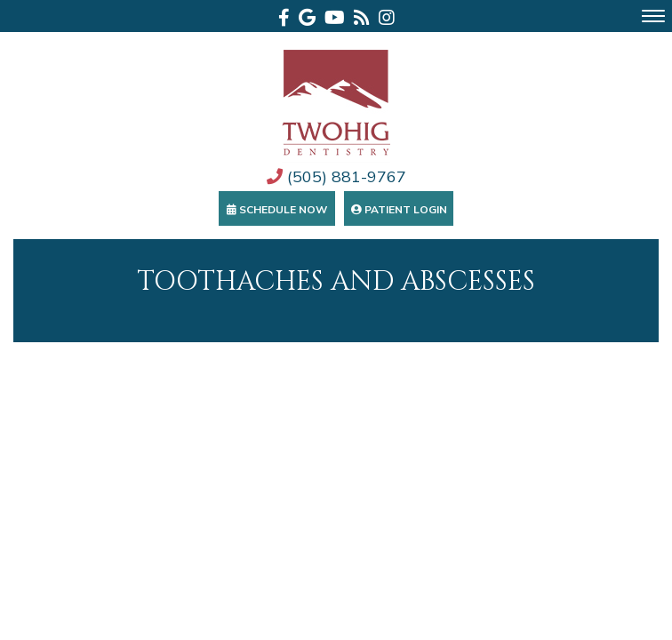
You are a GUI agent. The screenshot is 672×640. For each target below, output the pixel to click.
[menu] (653, 16)
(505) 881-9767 (336, 176)
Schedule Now (277, 209)
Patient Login (399, 209)
